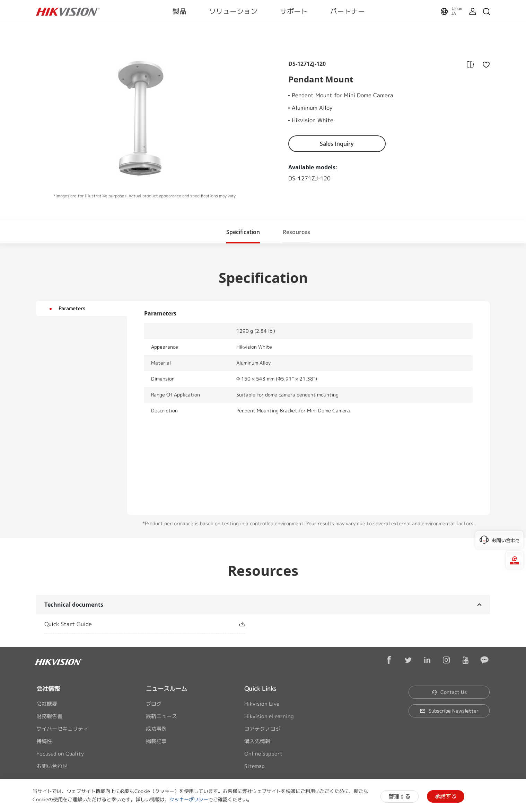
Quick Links (260, 689)
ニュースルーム (166, 689)
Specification (243, 232)
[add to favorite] (484, 64)
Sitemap (255, 766)
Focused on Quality (60, 754)
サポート (294, 11)
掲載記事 (156, 741)
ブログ (154, 704)
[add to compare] (470, 64)
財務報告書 (49, 716)
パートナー (348, 11)
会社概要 (47, 704)
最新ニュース (161, 716)
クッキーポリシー (189, 799)
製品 (179, 11)
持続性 (44, 741)
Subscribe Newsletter (449, 711)
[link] (134, 624)
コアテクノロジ (262, 729)
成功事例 (156, 729)
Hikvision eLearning (269, 716)
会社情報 (48, 689)
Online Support (264, 754)
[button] (243, 232)
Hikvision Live (262, 704)
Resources (296, 232)
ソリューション (233, 11)
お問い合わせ (52, 766)
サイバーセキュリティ (62, 729)
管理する (400, 796)
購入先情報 (257, 741)
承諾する (446, 796)
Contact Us (449, 692)
